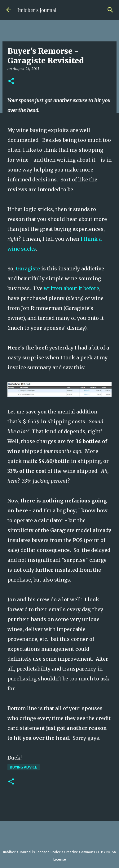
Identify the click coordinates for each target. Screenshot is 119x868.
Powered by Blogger (59, 839)
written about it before (71, 288)
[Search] (110, 10)
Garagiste (28, 269)
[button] (11, 81)
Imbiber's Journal (37, 10)
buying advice (24, 767)
